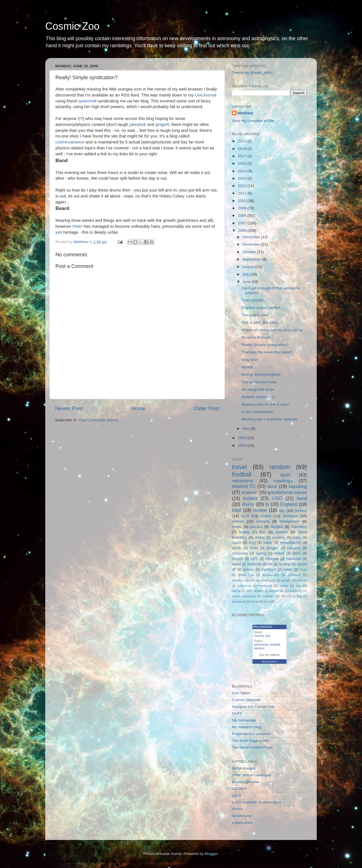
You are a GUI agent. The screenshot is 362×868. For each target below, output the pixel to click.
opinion (282, 532)
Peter (77, 226)
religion (237, 559)
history (279, 553)
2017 (243, 156)
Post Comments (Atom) (98, 420)
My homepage (244, 720)
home (296, 553)
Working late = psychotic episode (269, 419)
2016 (243, 163)
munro (284, 586)
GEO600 (239, 789)
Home (138, 408)
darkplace (294, 575)
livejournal (244, 586)
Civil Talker (241, 693)
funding (285, 564)
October (250, 252)
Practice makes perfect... (263, 308)
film (263, 532)
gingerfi (162, 124)
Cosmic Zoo (72, 26)
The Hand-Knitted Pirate (252, 747)
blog (252, 543)
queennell (87, 101)
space (236, 543)
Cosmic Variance (246, 700)
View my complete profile (253, 121)
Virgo (303, 570)
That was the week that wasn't (267, 352)
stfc (284, 596)
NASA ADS (241, 816)
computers (240, 553)
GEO (254, 559)
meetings (283, 481)
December (252, 237)
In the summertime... (259, 412)
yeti (59, 232)
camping (294, 548)
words (236, 548)
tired (267, 601)
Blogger (211, 854)
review (260, 510)
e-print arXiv (242, 823)
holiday (250, 498)
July (246, 274)
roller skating (255, 591)
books (244, 532)
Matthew (245, 113)
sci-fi (245, 516)
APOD (237, 809)
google (286, 580)
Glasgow (272, 559)
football (242, 474)
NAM (254, 548)
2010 (243, 201)
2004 (243, 445)
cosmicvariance (70, 142)
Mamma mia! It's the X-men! (265, 404)
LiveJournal (206, 95)
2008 (243, 215)
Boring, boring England (261, 374)
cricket (260, 538)
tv (267, 504)
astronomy (243, 481)
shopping (296, 591)
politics (301, 511)
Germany (299, 527)
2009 (243, 208)
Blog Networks (270, 662)
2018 (243, 149)
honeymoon (289, 521)
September (252, 259)
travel (239, 467)
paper (268, 543)
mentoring (266, 586)
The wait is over (255, 315)
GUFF (237, 713)
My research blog (247, 727)
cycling (261, 553)
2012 (243, 186)
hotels (266, 516)
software (269, 596)
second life (277, 591)
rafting (236, 591)
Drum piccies (253, 300)
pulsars (248, 570)
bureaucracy (271, 575)
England (289, 504)
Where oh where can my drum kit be (272, 330)
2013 (243, 178)
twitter (288, 570)
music (237, 527)
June (247, 282)
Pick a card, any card (259, 322)
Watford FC (244, 486)
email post (268, 580)
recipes (277, 527)
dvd (252, 580)
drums (248, 504)
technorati (239, 601)
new (299, 586)
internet (302, 580)
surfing (297, 596)
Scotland (290, 516)
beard (236, 564)
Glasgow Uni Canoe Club (253, 707)
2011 (243, 193)
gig (282, 511)
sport (285, 475)
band (302, 498)
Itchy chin (250, 360)
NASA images (244, 768)
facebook (254, 564)
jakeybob (138, 124)
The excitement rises (259, 382)
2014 (243, 171)
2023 (243, 141)
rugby (297, 538)
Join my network (269, 655)
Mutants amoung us (258, 397)
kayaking (298, 486)
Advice (247, 367)
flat (270, 564)
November (252, 244)
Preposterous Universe (251, 734)
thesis (255, 601)
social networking (244, 596)
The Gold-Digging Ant (250, 741)
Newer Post (69, 408)
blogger (272, 548)
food (236, 510)
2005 (243, 438)
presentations (291, 543)
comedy (263, 521)
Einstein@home (245, 782)
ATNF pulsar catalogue (251, 775)
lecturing (279, 538)
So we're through (256, 337)
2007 (243, 223)
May (246, 428)
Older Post (207, 408)
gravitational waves (287, 492)
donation (238, 580)
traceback (269, 570)
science (249, 492)
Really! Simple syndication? (265, 345)
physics (256, 527)
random (280, 467)
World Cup (246, 575)
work (272, 486)
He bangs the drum (258, 389)
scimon (238, 521)
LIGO (277, 498)
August (249, 267)
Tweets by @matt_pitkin (252, 73)
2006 (243, 230)
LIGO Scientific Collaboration (256, 802)
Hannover (294, 559)
